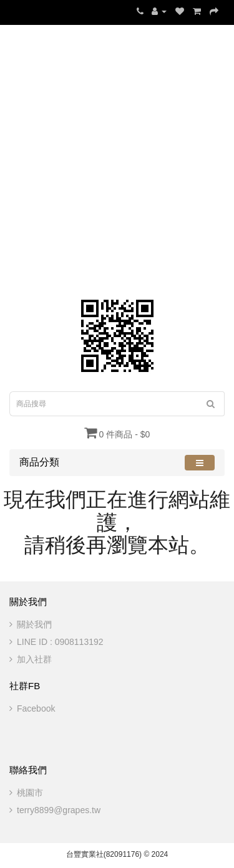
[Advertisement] (117, 157)
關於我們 (34, 624)
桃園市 (30, 793)
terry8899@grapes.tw (59, 810)
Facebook (36, 708)
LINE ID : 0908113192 (60, 642)
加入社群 (34, 659)
